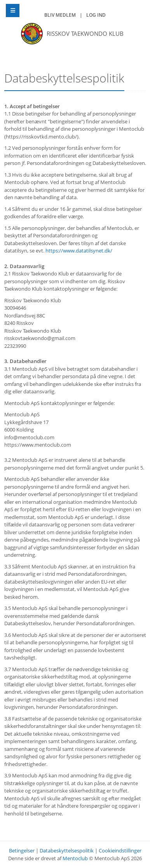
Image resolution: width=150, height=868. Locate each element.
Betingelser (22, 850)
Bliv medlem (60, 15)
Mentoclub (75, 858)
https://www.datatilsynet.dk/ (79, 251)
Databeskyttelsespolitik (67, 850)
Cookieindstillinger (120, 850)
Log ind (96, 15)
